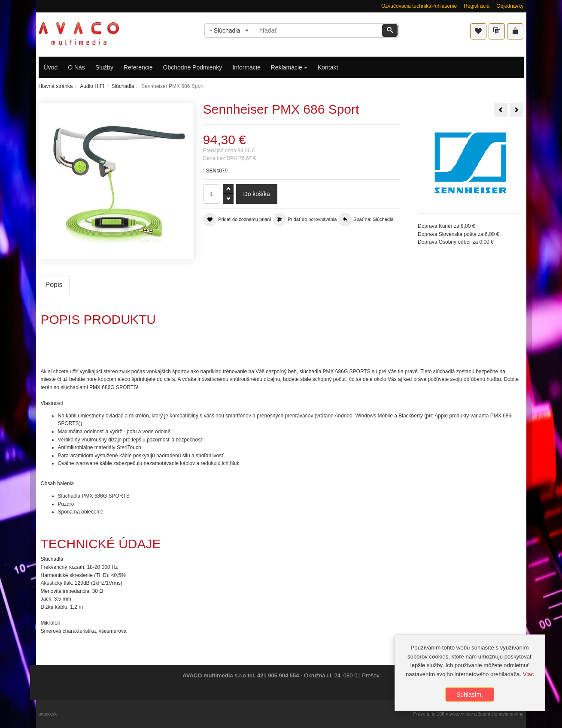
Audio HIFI (92, 86)
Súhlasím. (470, 695)
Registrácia (477, 6)
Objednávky (510, 6)
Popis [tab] (54, 285)
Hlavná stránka (56, 86)
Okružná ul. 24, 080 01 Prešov (342, 675)
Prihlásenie (444, 6)
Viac (528, 674)
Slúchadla (123, 86)
